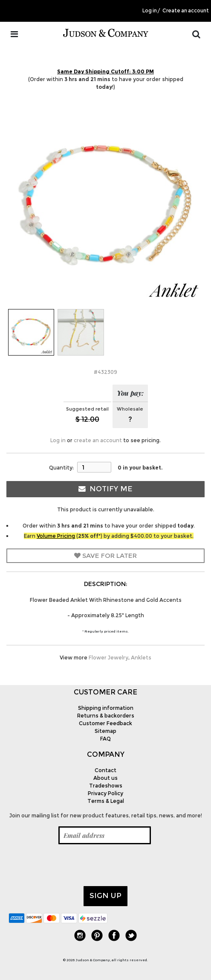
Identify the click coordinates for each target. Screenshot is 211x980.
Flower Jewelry (108, 658)
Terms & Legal (106, 801)
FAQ (105, 739)
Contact (105, 770)
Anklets (141, 658)
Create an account (186, 11)
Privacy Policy (105, 793)
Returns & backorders (106, 716)
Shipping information (106, 708)
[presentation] (73, 865)
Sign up (105, 895)
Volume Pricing (56, 536)
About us (105, 778)
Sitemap (105, 731)
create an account (98, 440)
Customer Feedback (105, 723)
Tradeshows (106, 786)
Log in (150, 11)
